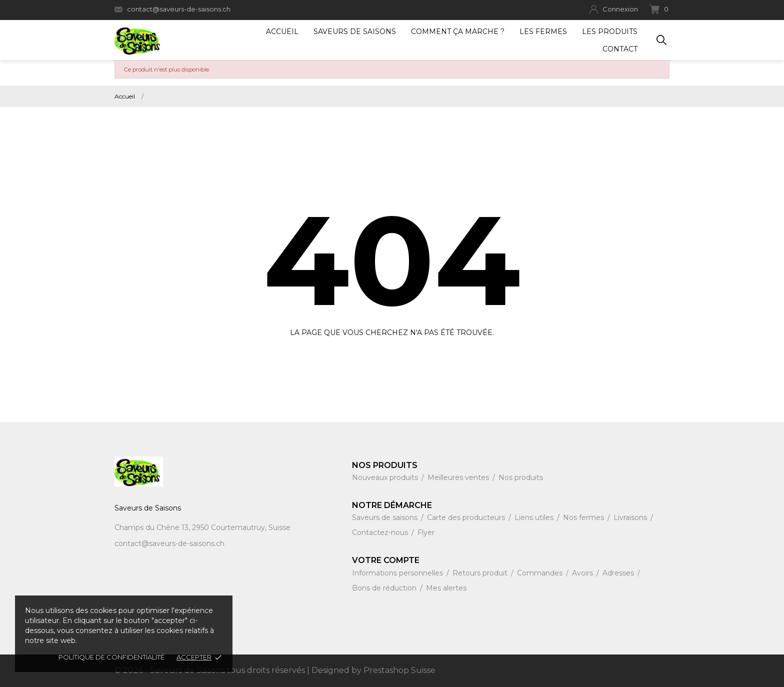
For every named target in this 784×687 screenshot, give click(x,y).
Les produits (610, 31)
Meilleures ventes (459, 477)
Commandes (541, 573)
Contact (620, 49)
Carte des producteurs (467, 517)
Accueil (282, 31)
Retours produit (481, 573)
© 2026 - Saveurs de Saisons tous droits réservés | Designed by (239, 670)
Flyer (426, 532)
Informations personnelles (398, 573)
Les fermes (543, 31)
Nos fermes (584, 517)
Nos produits (521, 477)
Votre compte (386, 560)
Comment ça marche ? (458, 31)
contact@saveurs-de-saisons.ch (172, 9)
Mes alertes (446, 588)
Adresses (619, 573)
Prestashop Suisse (399, 670)
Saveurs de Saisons (355, 31)
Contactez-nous (381, 532)
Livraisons (631, 517)
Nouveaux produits (386, 477)
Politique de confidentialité (111, 657)
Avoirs (583, 573)
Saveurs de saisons (386, 517)
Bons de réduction (385, 588)
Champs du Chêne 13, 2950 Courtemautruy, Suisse (202, 527)
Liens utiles (535, 517)
